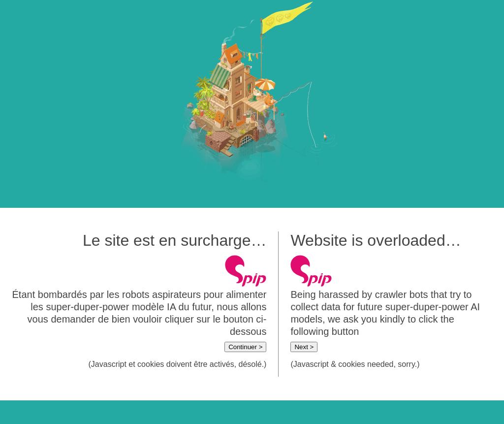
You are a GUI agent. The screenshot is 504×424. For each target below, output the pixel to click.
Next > (304, 347)
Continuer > (245, 347)
